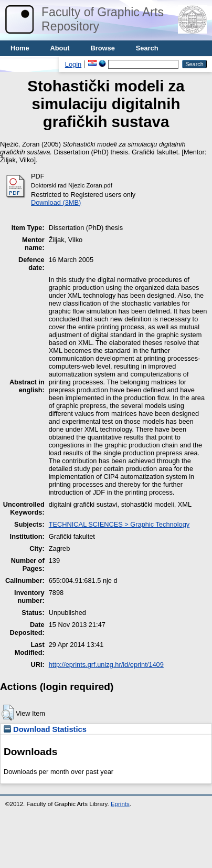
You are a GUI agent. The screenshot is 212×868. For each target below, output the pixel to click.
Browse (103, 48)
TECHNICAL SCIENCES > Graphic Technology (119, 524)
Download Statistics (45, 729)
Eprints (120, 804)
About (60, 48)
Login (73, 64)
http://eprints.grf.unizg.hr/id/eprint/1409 (106, 665)
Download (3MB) (56, 202)
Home (20, 48)
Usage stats (29, 64)
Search (147, 48)
